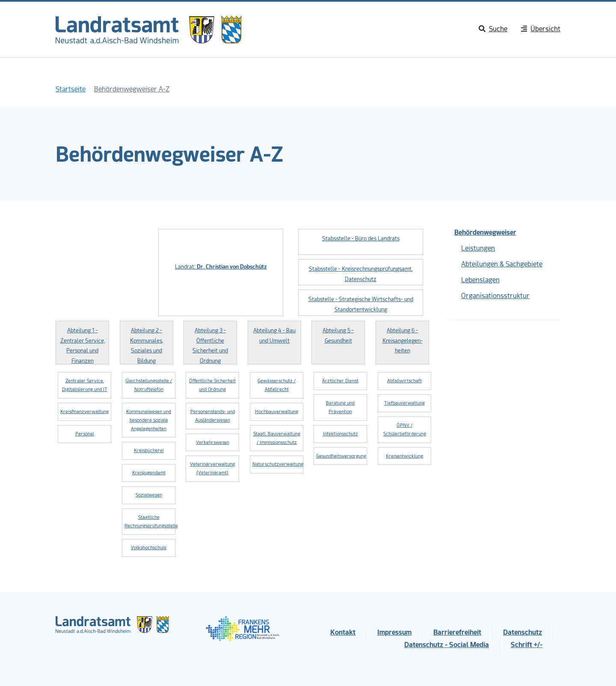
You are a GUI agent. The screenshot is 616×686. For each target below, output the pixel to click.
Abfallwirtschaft (404, 381)
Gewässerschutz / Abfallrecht (277, 385)
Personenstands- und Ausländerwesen (213, 416)
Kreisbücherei (149, 451)
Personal (85, 434)
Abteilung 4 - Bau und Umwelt (274, 335)
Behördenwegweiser (485, 232)
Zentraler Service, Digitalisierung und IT (85, 385)
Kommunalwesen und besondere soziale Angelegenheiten (149, 420)
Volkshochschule (149, 548)
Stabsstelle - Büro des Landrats (361, 238)
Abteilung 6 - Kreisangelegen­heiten (403, 340)
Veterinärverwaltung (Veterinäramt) (212, 469)
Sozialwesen (149, 495)
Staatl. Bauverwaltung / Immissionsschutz (277, 438)
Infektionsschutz (341, 434)
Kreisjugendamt (149, 473)
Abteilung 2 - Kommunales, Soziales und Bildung (147, 345)
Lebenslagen (480, 280)
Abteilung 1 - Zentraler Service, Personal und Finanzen (83, 345)
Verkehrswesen (213, 442)
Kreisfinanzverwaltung (84, 412)
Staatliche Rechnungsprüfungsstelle (150, 522)
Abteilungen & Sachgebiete (502, 264)
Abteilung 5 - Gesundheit (338, 335)
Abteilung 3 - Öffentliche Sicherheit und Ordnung (210, 345)
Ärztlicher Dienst (340, 381)
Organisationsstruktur (495, 296)
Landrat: (221, 267)
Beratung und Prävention (340, 407)
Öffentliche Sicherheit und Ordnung (212, 385)
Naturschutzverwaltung (278, 464)
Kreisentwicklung (404, 456)
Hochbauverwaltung (277, 412)
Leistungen (478, 248)
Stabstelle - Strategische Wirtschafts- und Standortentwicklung (361, 304)
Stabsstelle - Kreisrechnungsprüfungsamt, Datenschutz (361, 274)
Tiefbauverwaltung (404, 403)
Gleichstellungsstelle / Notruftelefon (149, 385)
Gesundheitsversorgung (341, 456)
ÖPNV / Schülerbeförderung (405, 430)
